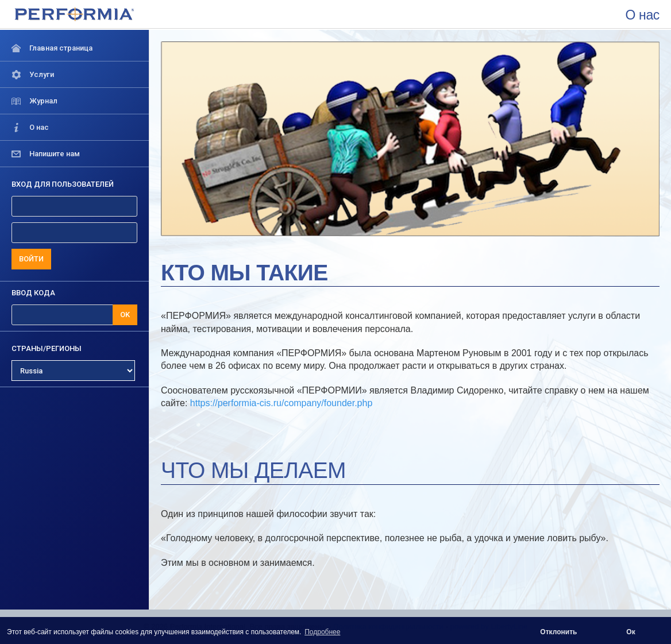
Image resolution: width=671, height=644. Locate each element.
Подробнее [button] (322, 632)
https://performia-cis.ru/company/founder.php (281, 403)
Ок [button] (630, 632)
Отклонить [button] (558, 632)
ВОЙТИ (31, 259)
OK (125, 315)
